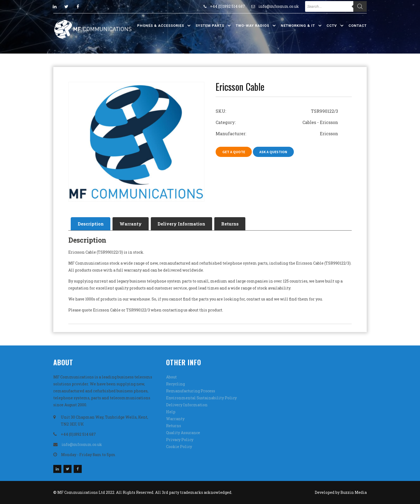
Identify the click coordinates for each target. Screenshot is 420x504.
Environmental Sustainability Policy (201, 398)
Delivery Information (182, 224)
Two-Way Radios (252, 26)
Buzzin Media (354, 492)
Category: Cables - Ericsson (277, 122)
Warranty (131, 224)
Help (171, 412)
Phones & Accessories (161, 26)
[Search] (360, 6)
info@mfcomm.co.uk (279, 6)
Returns (230, 224)
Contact (358, 26)
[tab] (91, 224)
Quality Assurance (183, 433)
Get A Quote (234, 152)
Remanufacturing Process (191, 391)
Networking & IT (298, 26)
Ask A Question (273, 152)
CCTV (332, 26)
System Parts (210, 26)
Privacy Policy (180, 440)
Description (91, 224)
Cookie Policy (179, 447)
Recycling (175, 384)
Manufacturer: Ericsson (277, 133)
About (171, 377)
